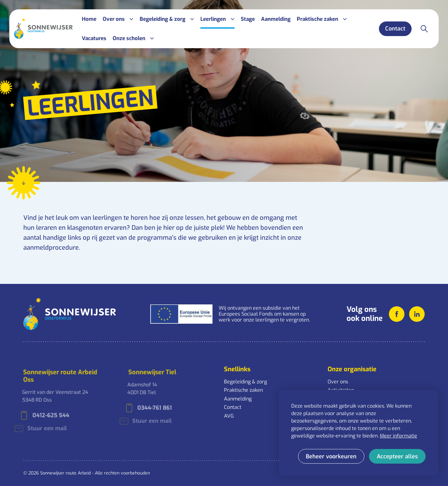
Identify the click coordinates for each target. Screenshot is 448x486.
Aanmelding (238, 399)
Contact (233, 407)
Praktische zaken (243, 390)
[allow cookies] (397, 456)
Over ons (338, 382)
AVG (229, 416)
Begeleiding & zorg (245, 382)
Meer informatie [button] (399, 436)
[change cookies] (331, 456)
